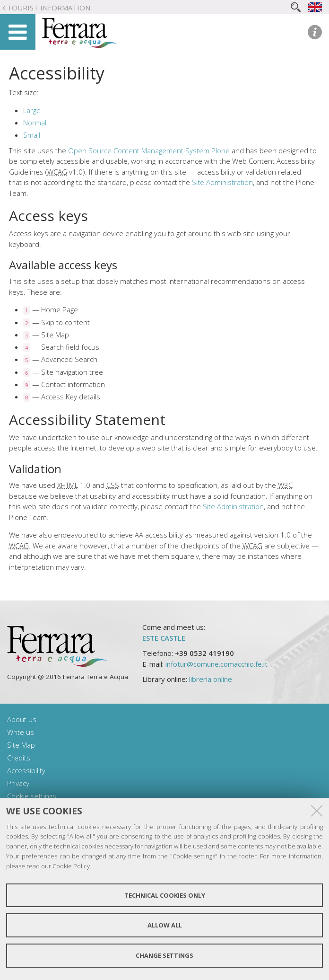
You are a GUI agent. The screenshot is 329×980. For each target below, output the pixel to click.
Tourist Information (49, 8)
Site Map (21, 745)
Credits (19, 758)
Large (32, 110)
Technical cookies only (165, 895)
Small (32, 135)
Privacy (18, 783)
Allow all (165, 925)
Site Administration (222, 182)
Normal (35, 123)
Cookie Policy (71, 866)
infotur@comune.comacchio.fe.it (216, 664)
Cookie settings (32, 796)
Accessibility (26, 770)
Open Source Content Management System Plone (149, 150)
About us (22, 719)
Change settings (164, 955)
